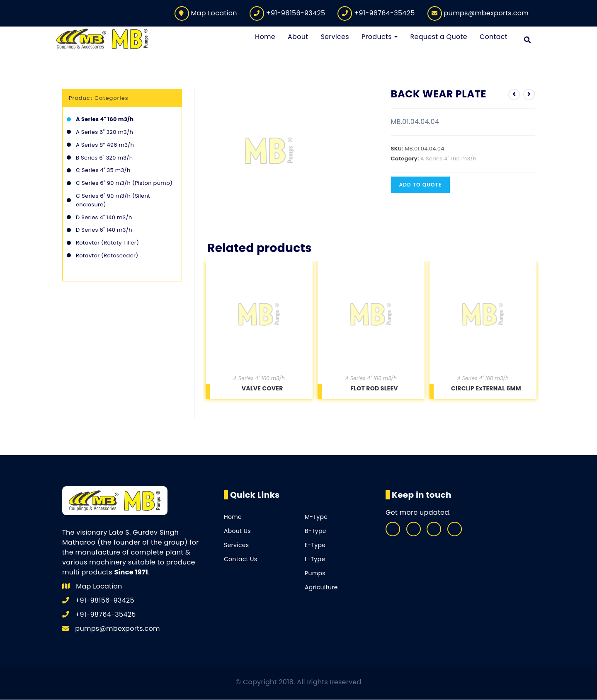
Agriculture (321, 588)
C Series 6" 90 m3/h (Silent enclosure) (113, 201)
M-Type (316, 517)
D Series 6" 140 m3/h (104, 230)
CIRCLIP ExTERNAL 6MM (486, 389)
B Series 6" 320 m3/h (104, 158)
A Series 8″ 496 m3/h (105, 145)
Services (236, 545)
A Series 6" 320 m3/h (104, 132)
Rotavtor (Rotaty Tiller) (107, 243)
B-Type (315, 531)
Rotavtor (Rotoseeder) (107, 256)
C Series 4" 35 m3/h (103, 171)
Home (233, 517)
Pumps (315, 574)
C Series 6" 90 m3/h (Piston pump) (124, 183)
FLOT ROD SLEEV (374, 389)
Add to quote (421, 185)
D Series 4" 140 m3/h (104, 217)
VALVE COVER (262, 389)
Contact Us (240, 560)
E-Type (315, 545)
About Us (237, 531)
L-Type (315, 560)
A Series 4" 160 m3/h (448, 159)
